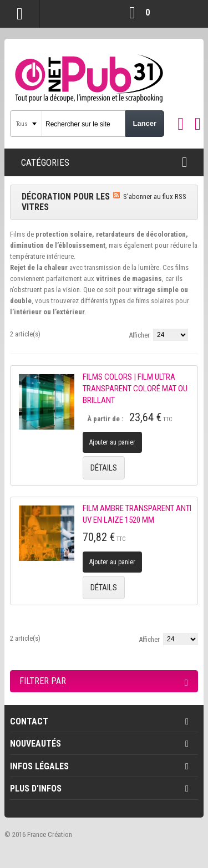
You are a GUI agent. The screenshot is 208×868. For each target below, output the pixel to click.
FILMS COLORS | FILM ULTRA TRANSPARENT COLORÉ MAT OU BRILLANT (135, 389)
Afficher (139, 335)
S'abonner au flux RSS (155, 196)
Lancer (144, 123)
